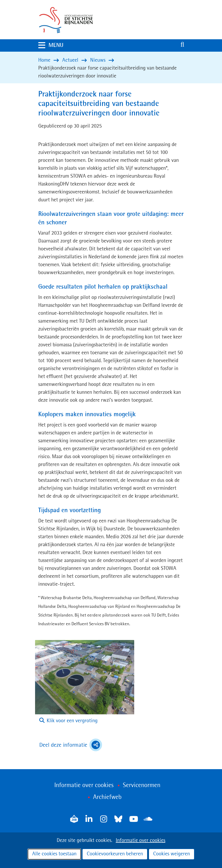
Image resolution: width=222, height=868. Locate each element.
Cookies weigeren (172, 854)
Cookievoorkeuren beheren (115, 854)
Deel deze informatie (71, 745)
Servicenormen (142, 785)
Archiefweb (107, 797)
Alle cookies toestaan (54, 854)
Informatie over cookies (141, 841)
